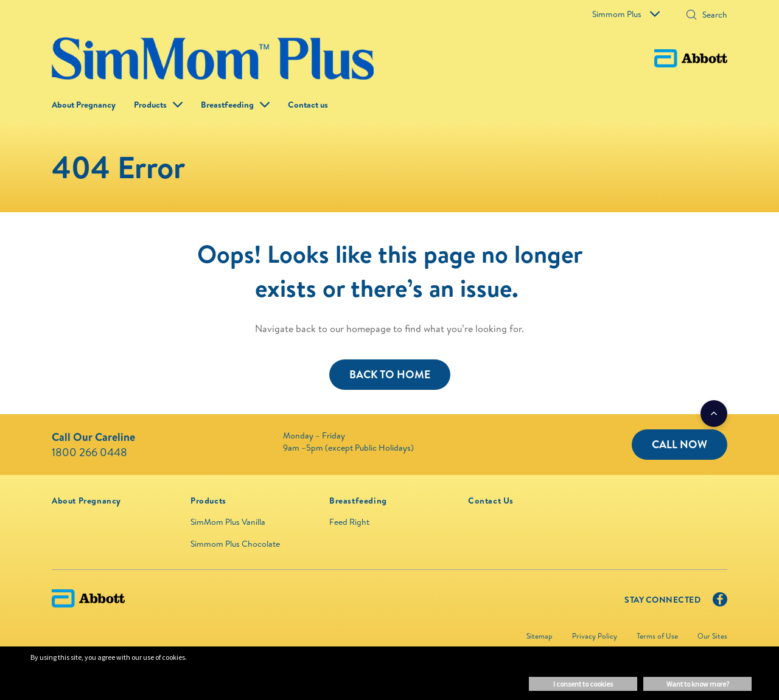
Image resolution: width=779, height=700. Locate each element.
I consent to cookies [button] (583, 684)
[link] (86, 501)
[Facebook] (720, 602)
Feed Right (349, 522)
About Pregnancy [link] (84, 105)
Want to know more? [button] (698, 684)
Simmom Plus (626, 14)
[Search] (691, 16)
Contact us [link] (308, 105)
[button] (724, 105)
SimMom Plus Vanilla (228, 522)
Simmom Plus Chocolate (235, 544)
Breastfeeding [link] (227, 105)
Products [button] (150, 105)
